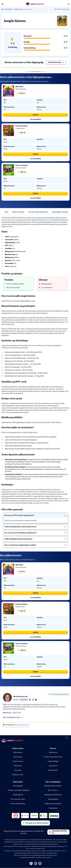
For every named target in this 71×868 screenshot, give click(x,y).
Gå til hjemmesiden (56, 62)
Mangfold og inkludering (53, 795)
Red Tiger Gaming (21, 89)
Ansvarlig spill (18, 786)
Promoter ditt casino (18, 799)
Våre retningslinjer (53, 782)
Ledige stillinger (53, 761)
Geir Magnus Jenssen (23, 725)
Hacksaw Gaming (21, 168)
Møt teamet (53, 752)
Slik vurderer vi (53, 790)
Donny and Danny (22, 165)
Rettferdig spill (18, 795)
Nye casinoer (18, 757)
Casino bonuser (18, 761)
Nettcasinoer (18, 752)
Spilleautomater (19, 9)
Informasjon (18, 782)
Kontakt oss (53, 766)
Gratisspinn (18, 766)
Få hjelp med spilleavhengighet (19, 790)
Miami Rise (19, 87)
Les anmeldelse (36, 119)
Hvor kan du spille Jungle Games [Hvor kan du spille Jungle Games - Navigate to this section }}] (38, 212)
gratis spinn (62, 331)
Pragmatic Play (20, 128)
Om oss (53, 748)
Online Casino (18, 748)
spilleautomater (7, 227)
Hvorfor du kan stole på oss (53, 757)
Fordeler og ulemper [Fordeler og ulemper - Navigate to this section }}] (18, 212)
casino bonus (6, 503)
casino (33, 301)
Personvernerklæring (18, 804)
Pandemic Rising (21, 126)
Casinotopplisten (8, 9)
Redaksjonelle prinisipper (53, 786)
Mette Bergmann (19, 696)
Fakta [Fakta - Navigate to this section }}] (7, 212)
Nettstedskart (53, 770)
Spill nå (36, 115)
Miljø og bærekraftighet (53, 804)
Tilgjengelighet (53, 799)
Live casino (18, 770)
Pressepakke (53, 808)
